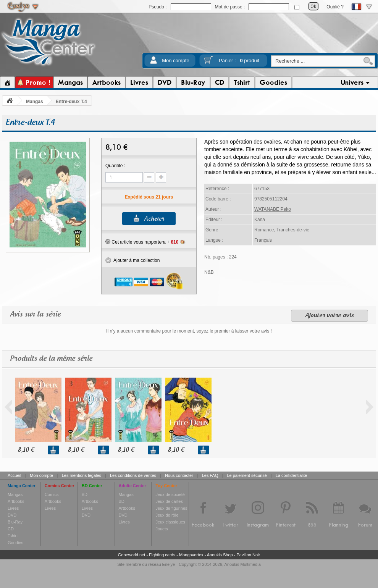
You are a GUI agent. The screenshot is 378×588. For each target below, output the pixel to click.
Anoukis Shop (220, 555)
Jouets (162, 529)
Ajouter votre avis (330, 316)
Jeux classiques (170, 522)
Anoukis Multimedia (242, 564)
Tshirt (13, 536)
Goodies (15, 543)
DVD (12, 515)
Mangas (35, 102)
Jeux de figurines (171, 508)
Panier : (239, 61)
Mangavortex (191, 555)
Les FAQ (210, 475)
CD (11, 529)
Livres (13, 508)
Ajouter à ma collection (132, 260)
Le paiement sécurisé (247, 475)
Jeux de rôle (167, 515)
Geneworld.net (132, 555)
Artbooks (16, 501)
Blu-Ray (15, 522)
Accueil (14, 475)
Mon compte (176, 61)
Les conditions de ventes (133, 475)
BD (85, 494)
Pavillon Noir (248, 555)
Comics (52, 494)
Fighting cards (162, 555)
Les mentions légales (82, 475)
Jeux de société (170, 494)
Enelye (169, 564)
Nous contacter (179, 475)
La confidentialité (292, 475)
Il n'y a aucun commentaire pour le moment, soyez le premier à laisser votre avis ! (189, 331)
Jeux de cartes (169, 501)
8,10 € (26, 450)
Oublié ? (335, 7)
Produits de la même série (51, 359)
